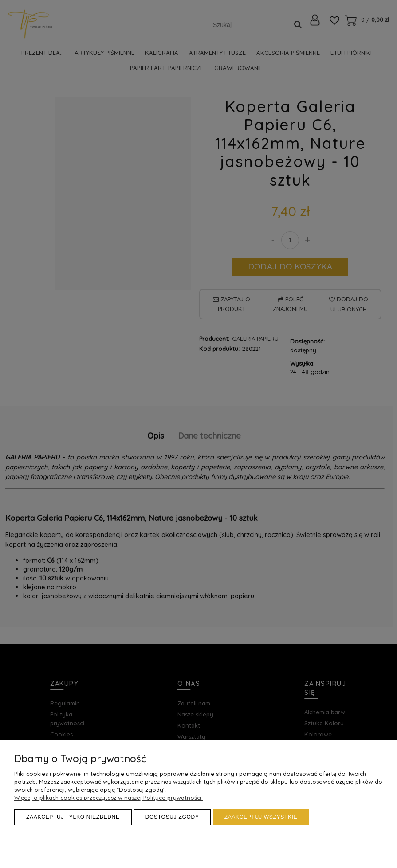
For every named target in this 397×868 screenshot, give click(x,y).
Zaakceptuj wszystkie (261, 817)
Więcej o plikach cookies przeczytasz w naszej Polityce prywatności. (108, 798)
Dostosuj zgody (172, 817)
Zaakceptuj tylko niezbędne (73, 817)
